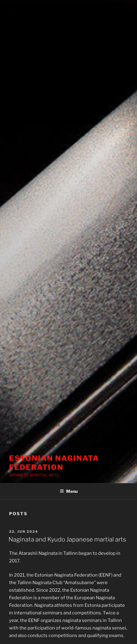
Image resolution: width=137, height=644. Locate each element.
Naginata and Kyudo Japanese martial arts (67, 539)
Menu (69, 491)
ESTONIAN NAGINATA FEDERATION (54, 463)
